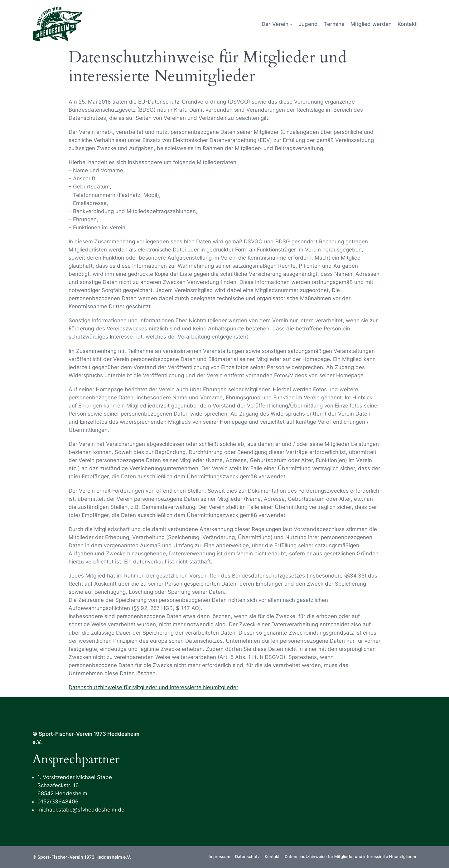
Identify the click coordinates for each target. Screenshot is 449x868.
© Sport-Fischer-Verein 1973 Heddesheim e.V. (82, 857)
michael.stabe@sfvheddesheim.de (81, 810)
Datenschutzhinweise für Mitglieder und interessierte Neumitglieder (153, 687)
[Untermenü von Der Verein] (291, 24)
